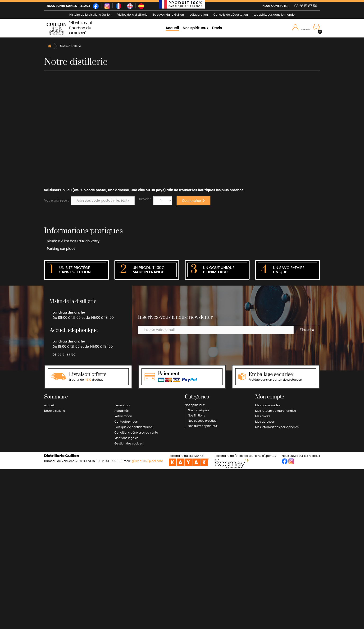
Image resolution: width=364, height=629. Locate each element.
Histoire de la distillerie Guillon (91, 15)
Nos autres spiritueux (203, 426)
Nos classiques (198, 410)
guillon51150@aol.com (147, 461)
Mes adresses (265, 422)
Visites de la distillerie (132, 15)
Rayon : (145, 199)
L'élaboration (199, 15)
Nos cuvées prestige (202, 421)
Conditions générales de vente (136, 432)
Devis (217, 28)
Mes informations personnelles (277, 427)
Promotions (123, 405)
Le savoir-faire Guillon (168, 15)
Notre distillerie (55, 411)
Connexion (301, 28)
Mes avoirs (263, 416)
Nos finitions (196, 415)
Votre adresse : (56, 200)
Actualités (122, 411)
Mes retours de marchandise (276, 411)
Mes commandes (268, 405)
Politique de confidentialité (133, 427)
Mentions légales (126, 438)
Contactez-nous (126, 422)
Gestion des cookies (129, 443)
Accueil (172, 28)
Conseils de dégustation (231, 15)
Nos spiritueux (196, 28)
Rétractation (123, 416)
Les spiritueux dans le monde (274, 15)
